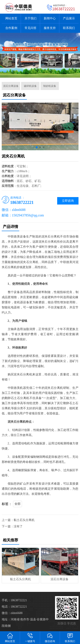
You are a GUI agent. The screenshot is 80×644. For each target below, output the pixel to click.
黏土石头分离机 (24, 520)
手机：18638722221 (14, 600)
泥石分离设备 (11, 86)
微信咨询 (50, 638)
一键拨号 (30, 638)
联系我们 (69, 28)
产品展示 (69, 18)
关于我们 (31, 18)
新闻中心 (50, 18)
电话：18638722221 (14, 607)
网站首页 (11, 18)
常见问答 (31, 28)
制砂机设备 (50, 86)
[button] (37, 147)
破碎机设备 (30, 86)
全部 (17, 504)
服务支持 (50, 28)
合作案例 (11, 28)
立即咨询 (68, 201)
